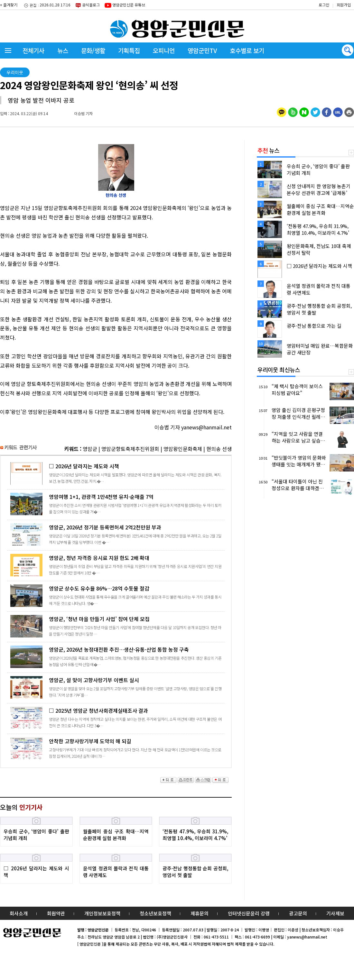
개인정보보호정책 (102, 913)
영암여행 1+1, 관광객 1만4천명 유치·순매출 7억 (116, 504)
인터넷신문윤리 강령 (249, 913)
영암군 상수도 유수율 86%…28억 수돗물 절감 (116, 595)
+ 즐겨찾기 (9, 5)
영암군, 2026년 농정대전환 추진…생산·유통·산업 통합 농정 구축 (116, 657)
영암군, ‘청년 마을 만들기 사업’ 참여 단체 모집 (116, 626)
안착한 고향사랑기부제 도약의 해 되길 (116, 748)
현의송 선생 (219, 449)
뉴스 (63, 50)
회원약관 (56, 913)
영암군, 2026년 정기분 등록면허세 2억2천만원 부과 (116, 534)
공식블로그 (88, 5)
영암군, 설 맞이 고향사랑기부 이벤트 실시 (116, 687)
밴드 (300, 11)
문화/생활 (93, 50)
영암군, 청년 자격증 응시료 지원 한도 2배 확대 (116, 565)
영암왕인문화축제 (183, 449)
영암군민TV (202, 50)
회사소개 (19, 913)
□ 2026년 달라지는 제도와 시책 (116, 473)
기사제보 (335, 913)
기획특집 (129, 50)
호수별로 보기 (247, 50)
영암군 (90, 449)
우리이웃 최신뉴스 (279, 370)
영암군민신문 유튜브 (125, 5)
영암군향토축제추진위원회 (130, 449)
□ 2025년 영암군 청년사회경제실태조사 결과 (116, 718)
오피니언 (164, 50)
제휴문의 (200, 913)
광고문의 (298, 913)
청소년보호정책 (155, 913)
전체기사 (33, 50)
